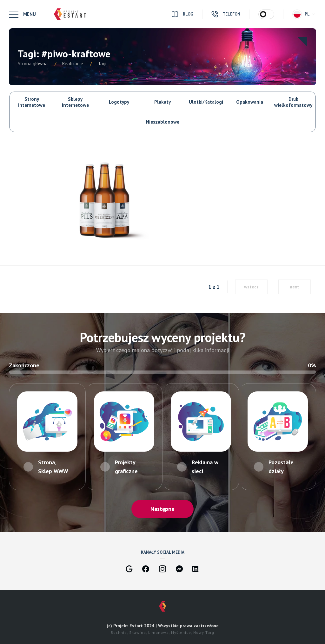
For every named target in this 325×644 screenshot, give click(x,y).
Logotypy (119, 102)
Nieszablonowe (163, 122)
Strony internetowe (32, 102)
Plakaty (162, 102)
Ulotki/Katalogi (206, 102)
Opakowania (250, 102)
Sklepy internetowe (75, 102)
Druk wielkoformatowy (293, 102)
